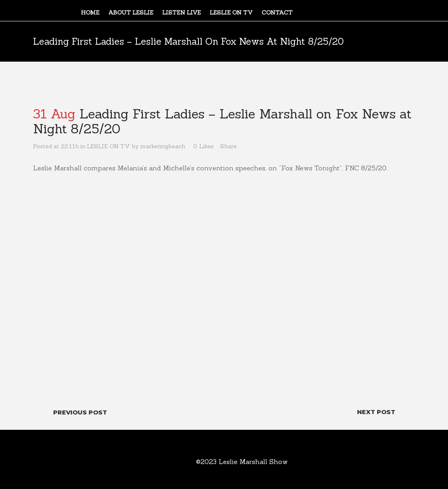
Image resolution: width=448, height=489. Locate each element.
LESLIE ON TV (108, 146)
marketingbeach (163, 146)
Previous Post (80, 412)
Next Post (376, 412)
